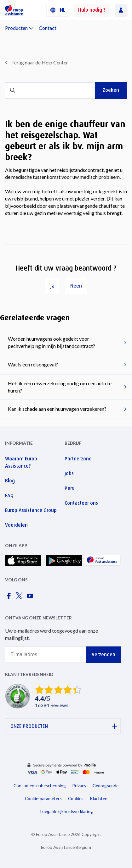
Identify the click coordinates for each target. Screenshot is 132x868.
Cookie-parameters (43, 798)
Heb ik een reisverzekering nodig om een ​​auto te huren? (60, 387)
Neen (76, 286)
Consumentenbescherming (40, 786)
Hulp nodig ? (92, 10)
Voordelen (16, 525)
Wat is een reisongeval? (33, 364)
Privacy (79, 786)
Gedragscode (106, 786)
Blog (10, 481)
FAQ (9, 495)
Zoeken (111, 90)
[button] (58, 10)
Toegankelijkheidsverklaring (66, 811)
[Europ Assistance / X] (20, 598)
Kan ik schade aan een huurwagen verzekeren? (57, 409)
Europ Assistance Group (31, 510)
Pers (69, 488)
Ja (52, 286)
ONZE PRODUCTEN (64, 726)
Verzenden (103, 654)
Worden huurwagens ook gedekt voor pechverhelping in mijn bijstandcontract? (52, 342)
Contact (48, 28)
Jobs (69, 473)
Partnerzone (78, 459)
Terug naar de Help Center (40, 62)
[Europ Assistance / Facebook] (10, 598)
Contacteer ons (81, 503)
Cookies (76, 798)
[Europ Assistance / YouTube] (31, 598)
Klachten (99, 798)
